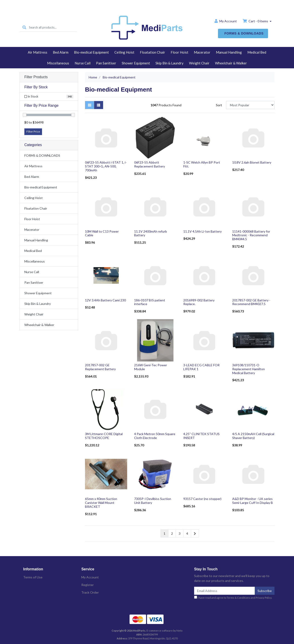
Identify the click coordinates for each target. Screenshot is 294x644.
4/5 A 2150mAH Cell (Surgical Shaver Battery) (253, 436)
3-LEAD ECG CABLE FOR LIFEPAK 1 (201, 367)
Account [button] (226, 21)
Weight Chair (199, 63)
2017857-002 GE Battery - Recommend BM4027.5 (251, 302)
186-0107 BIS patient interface (150, 302)
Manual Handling (229, 52)
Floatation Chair (153, 52)
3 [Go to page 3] (180, 533)
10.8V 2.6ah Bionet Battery (252, 162)
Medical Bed (257, 52)
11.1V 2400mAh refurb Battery (151, 233)
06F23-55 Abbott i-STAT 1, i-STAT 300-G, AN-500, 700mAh (106, 166)
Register (88, 585)
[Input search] (53, 27)
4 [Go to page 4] (187, 533)
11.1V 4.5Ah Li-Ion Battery (202, 231)
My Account (90, 577)
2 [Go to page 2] (172, 533)
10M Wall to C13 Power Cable (102, 233)
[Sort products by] (250, 105)
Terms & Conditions (238, 598)
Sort (219, 105)
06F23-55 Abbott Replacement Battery (150, 164)
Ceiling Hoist (124, 52)
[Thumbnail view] (90, 105)
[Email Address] (225, 591)
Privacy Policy (264, 598)
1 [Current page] (164, 533)
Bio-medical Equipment (91, 52)
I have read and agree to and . (233, 597)
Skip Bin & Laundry (170, 63)
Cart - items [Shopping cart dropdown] (256, 21)
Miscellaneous (58, 63)
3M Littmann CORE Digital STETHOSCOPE (104, 436)
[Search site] (24, 27)
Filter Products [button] (36, 77)
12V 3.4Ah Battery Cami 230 (105, 300)
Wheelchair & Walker (231, 63)
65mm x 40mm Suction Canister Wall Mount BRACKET (101, 503)
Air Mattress (38, 52)
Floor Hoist (180, 52)
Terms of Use (33, 577)
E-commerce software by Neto (164, 631)
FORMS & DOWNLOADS (244, 33)
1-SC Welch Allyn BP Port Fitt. (202, 164)
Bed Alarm (61, 52)
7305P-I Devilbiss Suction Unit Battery (153, 501)
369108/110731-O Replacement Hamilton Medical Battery (249, 369)
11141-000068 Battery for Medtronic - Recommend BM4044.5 (251, 235)
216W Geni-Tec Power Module (151, 367)
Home (147, 4)
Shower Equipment (136, 63)
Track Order (90, 592)
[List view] (99, 105)
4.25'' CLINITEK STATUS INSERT (201, 436)
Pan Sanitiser (106, 63)
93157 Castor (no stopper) (202, 499)
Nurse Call (83, 63)
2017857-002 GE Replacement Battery (100, 367)
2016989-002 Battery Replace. (199, 302)
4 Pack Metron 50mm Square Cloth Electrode (155, 436)
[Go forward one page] (195, 534)
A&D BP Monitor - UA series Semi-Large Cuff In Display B (253, 501)
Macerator (202, 52)
